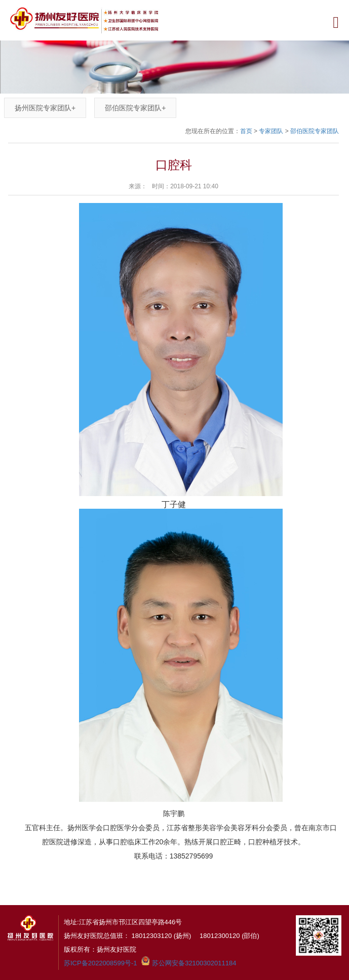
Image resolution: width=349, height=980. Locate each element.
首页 (246, 131)
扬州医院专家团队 (45, 108)
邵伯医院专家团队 (135, 108)
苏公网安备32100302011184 (194, 963)
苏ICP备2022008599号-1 (101, 963)
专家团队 (271, 131)
